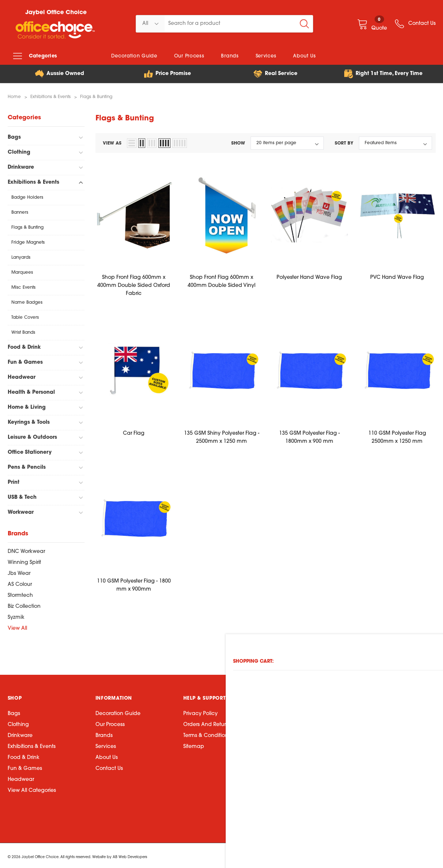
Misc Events (23, 286)
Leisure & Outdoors (32, 436)
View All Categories (32, 789)
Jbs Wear (19, 572)
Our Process (110, 723)
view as (112, 142)
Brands (104, 734)
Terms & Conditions (207, 734)
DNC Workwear (26, 550)
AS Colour (20, 583)
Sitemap (194, 745)
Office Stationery (30, 451)
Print (14, 481)
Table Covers (25, 316)
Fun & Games (25, 361)
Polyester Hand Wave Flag (309, 276)
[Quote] (372, 24)
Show (238, 142)
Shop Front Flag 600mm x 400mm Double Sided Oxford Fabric (134, 284)
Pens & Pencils (27, 466)
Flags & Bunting (27, 226)
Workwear (21, 511)
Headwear (22, 376)
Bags (14, 136)
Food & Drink (24, 346)
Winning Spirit (24, 561)
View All (17, 627)
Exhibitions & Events (33, 181)
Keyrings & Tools (29, 421)
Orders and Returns (207, 723)
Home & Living (27, 406)
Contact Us (109, 767)
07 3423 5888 (291, 732)
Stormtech (20, 594)
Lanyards (21, 256)
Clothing (19, 151)
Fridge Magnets (28, 241)
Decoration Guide (118, 712)
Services (106, 745)
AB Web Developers (130, 855)
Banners (20, 211)
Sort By (344, 142)
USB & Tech (22, 496)
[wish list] (415, 24)
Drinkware (21, 166)
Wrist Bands (23, 331)
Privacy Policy (200, 712)
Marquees (22, 271)
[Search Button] (304, 24)
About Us (107, 756)
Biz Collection (24, 605)
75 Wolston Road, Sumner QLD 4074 (319, 743)
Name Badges (27, 301)
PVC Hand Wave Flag (397, 276)
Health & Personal (31, 391)
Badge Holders (27, 196)
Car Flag (134, 432)
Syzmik (16, 616)
